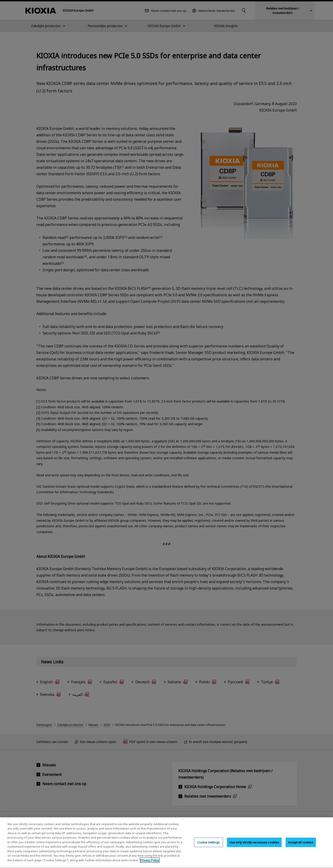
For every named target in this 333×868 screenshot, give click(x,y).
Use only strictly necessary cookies (254, 846)
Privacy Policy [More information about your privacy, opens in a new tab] (150, 865)
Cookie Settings (208, 846)
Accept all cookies (301, 846)
